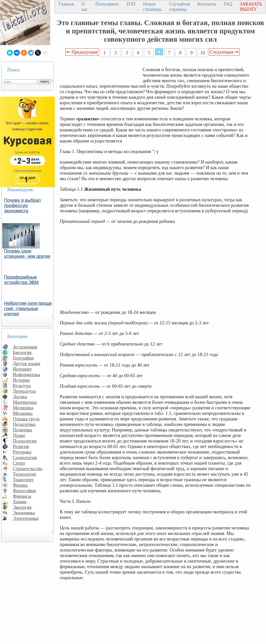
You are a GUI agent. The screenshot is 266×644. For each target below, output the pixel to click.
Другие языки (26, 363)
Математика (25, 402)
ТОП (131, 4)
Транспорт (23, 480)
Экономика (24, 513)
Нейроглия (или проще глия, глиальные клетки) (28, 309)
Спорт (19, 463)
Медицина (23, 408)
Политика (22, 430)
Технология (24, 474)
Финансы (22, 496)
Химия (20, 502)
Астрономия (25, 347)
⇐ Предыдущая (82, 52)
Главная (66, 4)
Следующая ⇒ (224, 52)
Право (19, 435)
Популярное (107, 4)
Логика (20, 397)
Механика (23, 413)
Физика (20, 485)
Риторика (22, 452)
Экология (22, 507)
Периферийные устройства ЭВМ (21, 280)
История (21, 380)
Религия (21, 446)
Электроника (26, 518)
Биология (22, 352)
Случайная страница (180, 7)
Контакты (207, 4)
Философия (24, 491)
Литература (24, 391)
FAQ (228, 4)
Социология (25, 457)
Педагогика (24, 424)
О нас (85, 7)
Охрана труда (26, 419)
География (23, 358)
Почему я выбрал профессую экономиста (22, 206)
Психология (25, 441)
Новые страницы (152, 7)
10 (203, 53)
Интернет (22, 369)
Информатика (26, 375)
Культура (22, 386)
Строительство (28, 468)
